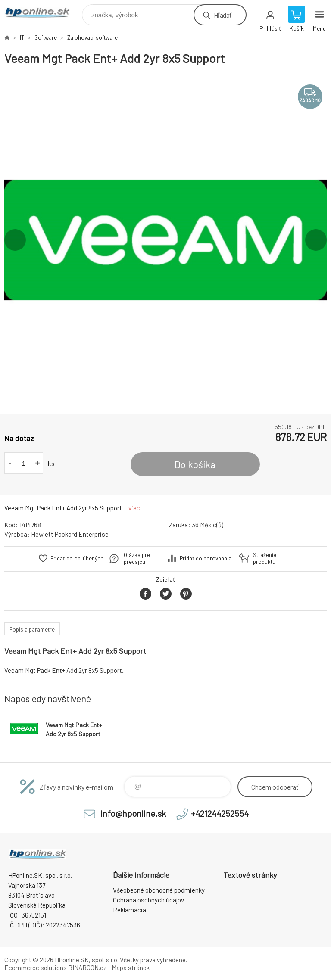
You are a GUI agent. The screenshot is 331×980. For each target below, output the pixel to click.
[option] (165, 240)
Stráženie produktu (265, 558)
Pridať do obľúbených (77, 558)
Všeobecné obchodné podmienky (159, 890)
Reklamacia (130, 910)
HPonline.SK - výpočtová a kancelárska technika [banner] (42, 13)
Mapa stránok (131, 968)
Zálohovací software (92, 37)
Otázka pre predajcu (137, 558)
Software (46, 37)
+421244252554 (220, 813)
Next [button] (316, 240)
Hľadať (223, 15)
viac (134, 508)
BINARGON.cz (87, 968)
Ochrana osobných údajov (148, 900)
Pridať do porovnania (206, 558)
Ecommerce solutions (36, 968)
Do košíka (195, 464)
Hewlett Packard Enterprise (70, 534)
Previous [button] (15, 240)
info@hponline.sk (133, 813)
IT (22, 37)
